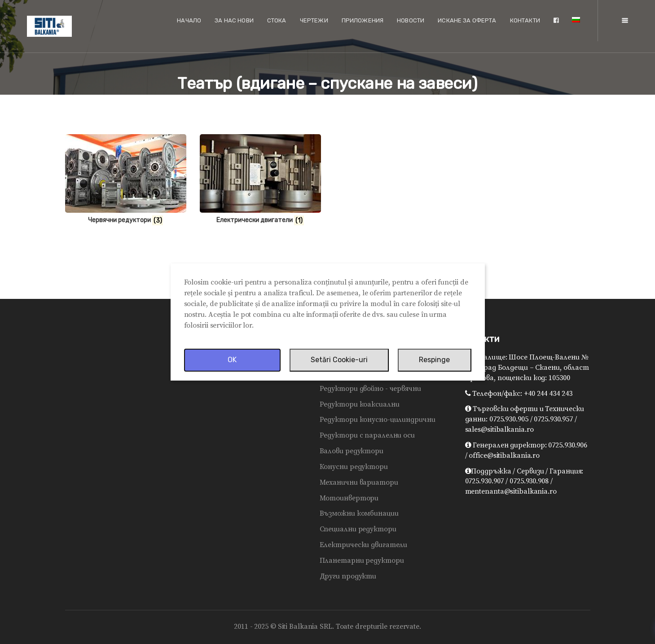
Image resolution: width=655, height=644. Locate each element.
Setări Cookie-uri (339, 360)
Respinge (434, 360)
